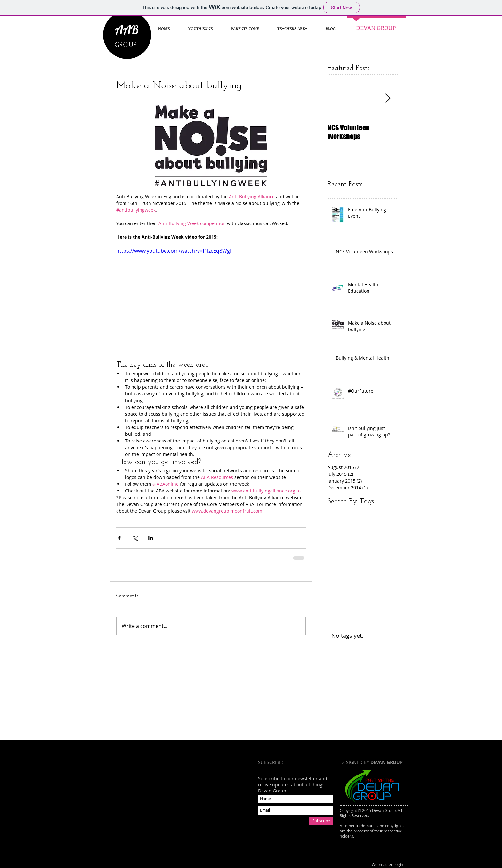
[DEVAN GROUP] (376, 28)
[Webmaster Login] (387, 865)
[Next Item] (388, 98)
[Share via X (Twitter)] (135, 538)
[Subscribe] (321, 821)
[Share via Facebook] (119, 538)
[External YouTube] (177, 804)
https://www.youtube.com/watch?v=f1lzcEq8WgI (174, 251)
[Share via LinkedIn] (151, 538)
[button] (245, 28)
